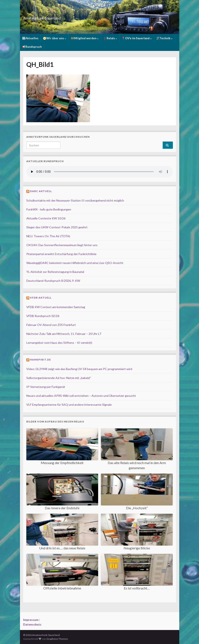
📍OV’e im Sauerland (137, 38)
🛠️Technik (164, 38)
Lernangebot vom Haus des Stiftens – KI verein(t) (59, 343)
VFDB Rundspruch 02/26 (43, 316)
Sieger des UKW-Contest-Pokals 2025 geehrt (57, 227)
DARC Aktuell (41, 191)
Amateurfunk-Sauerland (57, 17)
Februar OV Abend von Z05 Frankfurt (51, 325)
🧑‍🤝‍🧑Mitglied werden (85, 38)
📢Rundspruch (32, 47)
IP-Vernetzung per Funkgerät (46, 387)
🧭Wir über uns (55, 38)
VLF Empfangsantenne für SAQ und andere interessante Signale (69, 405)
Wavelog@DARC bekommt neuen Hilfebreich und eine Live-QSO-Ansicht (75, 263)
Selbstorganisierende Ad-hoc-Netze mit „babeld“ (59, 378)
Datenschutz (32, 624)
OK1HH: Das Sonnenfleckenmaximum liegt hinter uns (62, 245)
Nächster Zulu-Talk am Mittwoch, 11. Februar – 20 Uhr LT (64, 334)
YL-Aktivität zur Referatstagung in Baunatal (55, 272)
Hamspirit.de (40, 360)
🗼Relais (110, 38)
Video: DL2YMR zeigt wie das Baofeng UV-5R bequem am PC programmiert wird (79, 369)
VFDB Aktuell (41, 298)
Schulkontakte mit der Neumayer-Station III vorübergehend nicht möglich (75, 200)
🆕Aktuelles (30, 38)
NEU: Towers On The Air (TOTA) (48, 236)
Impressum (31, 620)
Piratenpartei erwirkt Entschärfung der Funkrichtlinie (61, 254)
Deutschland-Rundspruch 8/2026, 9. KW (53, 281)
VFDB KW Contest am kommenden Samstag (56, 307)
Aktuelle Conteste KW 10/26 (46, 218)
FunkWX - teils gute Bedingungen (49, 209)
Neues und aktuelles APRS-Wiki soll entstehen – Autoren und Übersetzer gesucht (81, 396)
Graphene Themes (57, 639)
